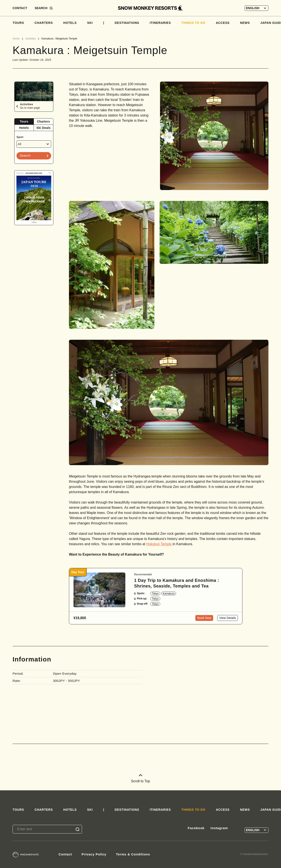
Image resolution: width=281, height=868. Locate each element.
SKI (90, 23)
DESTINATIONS (127, 23)
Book (204, 618)
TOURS (18, 23)
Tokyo (155, 594)
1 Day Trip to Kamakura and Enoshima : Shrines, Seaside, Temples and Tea (176, 583)
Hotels (24, 128)
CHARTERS (44, 23)
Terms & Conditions (133, 854)
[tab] (24, 122)
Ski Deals (43, 128)
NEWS (245, 23)
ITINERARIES (160, 23)
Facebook (196, 828)
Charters (43, 121)
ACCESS (223, 23)
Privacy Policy (94, 854)
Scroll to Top (140, 779)
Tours (24, 121)
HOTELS (70, 23)
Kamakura (169, 594)
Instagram (219, 828)
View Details (228, 618)
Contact (65, 854)
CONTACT (20, 8)
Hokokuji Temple (160, 544)
